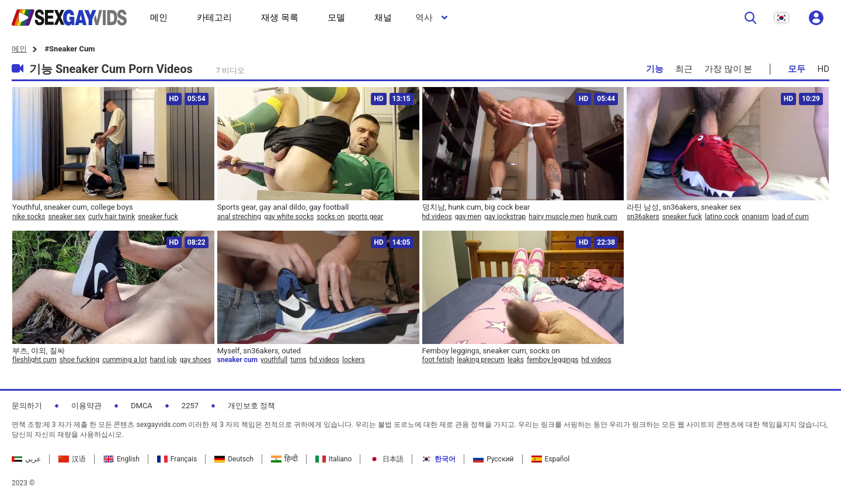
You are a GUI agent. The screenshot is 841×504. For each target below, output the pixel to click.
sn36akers (643, 217)
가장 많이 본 (728, 69)
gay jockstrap (505, 217)
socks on (331, 217)
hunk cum (602, 217)
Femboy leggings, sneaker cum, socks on (491, 351)
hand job (164, 360)
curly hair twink (112, 217)
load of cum (790, 217)
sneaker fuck (158, 217)
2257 (190, 406)
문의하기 (27, 406)
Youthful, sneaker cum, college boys (72, 207)
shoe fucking (79, 360)
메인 (19, 49)
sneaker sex (67, 217)
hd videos (437, 217)
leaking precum (481, 360)
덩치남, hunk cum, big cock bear (476, 207)
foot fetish (438, 360)
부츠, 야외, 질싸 (39, 351)
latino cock (722, 217)
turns (298, 360)
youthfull (274, 360)
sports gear (365, 217)
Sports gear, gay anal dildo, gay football (283, 207)
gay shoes (196, 360)
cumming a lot (124, 360)
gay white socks (289, 217)
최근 (684, 69)
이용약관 (86, 406)
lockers (354, 360)
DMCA (142, 406)
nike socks (29, 217)
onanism (755, 217)
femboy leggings (552, 360)
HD (823, 69)
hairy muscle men (556, 217)
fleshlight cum (34, 360)
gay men (468, 217)
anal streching (239, 217)
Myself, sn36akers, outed (259, 351)
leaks (516, 360)
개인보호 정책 (251, 406)
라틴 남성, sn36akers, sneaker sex (684, 207)
